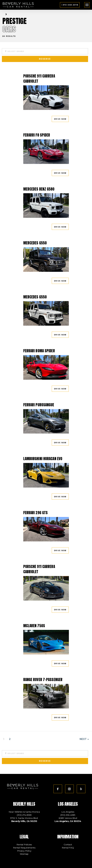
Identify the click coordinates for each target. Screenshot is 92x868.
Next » (84, 739)
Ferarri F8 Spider (37, 135)
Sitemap (24, 854)
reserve (45, 59)
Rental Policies (24, 845)
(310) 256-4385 (68, 815)
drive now (60, 119)
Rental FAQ (68, 848)
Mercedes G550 (35, 243)
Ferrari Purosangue (39, 405)
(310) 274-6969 (24, 815)
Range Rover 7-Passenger (43, 680)
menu (87, 4)
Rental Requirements (24, 848)
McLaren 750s (34, 626)
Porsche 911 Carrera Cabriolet (39, 79)
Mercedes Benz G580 (39, 189)
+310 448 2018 (70, 5)
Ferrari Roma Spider (39, 351)
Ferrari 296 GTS (36, 513)
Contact (68, 845)
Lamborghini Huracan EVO (43, 459)
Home (3, 14)
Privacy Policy (24, 851)
